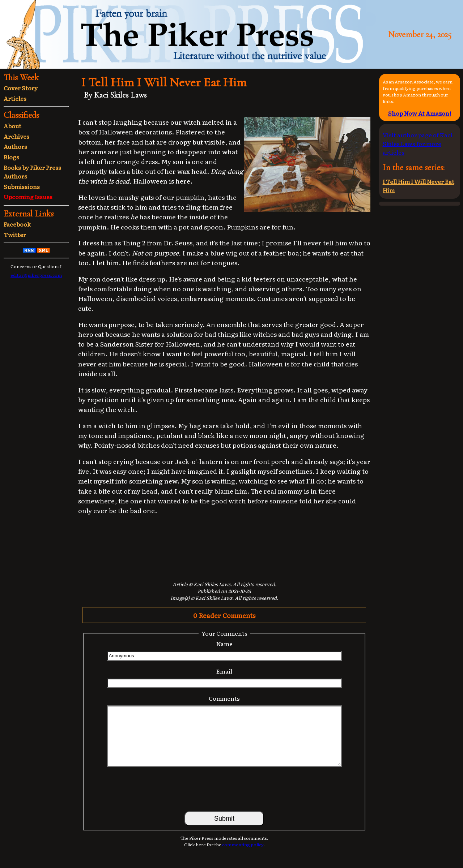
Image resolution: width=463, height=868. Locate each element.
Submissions (22, 186)
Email (224, 671)
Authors (15, 146)
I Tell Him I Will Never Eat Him (419, 186)
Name (224, 644)
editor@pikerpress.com (36, 275)
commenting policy (243, 845)
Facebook (17, 224)
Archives (16, 136)
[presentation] (224, 788)
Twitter (15, 235)
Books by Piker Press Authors (32, 172)
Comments (224, 698)
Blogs (11, 157)
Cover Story (21, 88)
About (12, 126)
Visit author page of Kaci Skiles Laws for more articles (418, 143)
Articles (15, 98)
